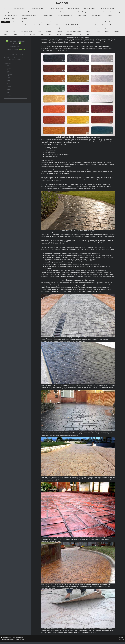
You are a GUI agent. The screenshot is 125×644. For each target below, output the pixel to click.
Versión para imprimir (8, 637)
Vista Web (121, 639)
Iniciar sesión (120, 637)
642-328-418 (17, 55)
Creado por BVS (20, 639)
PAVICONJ (63, 3)
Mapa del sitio (19, 637)
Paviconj (4, 639)
